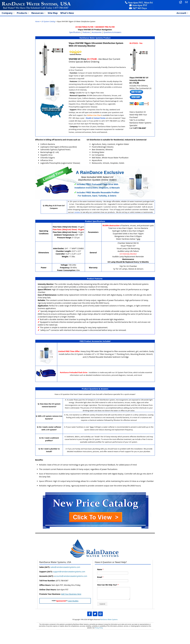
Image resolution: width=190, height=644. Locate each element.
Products (22, 13)
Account (181, 13)
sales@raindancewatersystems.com (65, 567)
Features (86, 32)
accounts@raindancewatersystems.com (71, 576)
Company (7, 13)
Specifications (75, 32)
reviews (77, 212)
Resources (37, 13)
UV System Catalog (48, 21)
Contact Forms (99, 118)
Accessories (97, 32)
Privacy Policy (99, 628)
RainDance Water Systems (109, 619)
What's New (67, 13)
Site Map (53, 13)
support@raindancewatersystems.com (69, 572)
